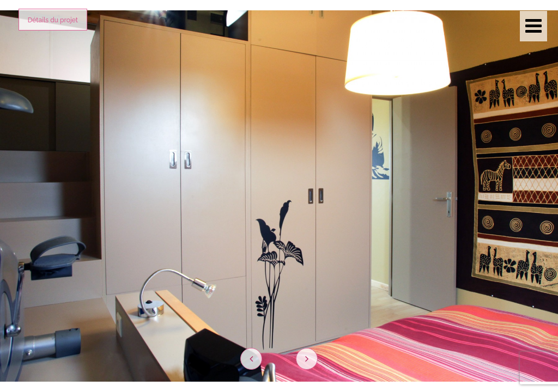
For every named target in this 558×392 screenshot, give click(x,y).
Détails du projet (53, 20)
